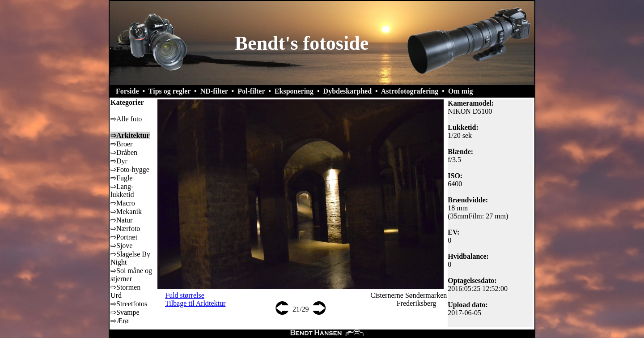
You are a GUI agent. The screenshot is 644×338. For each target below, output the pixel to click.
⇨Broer (121, 144)
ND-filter (214, 91)
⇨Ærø (120, 321)
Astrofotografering (410, 91)
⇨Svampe (125, 312)
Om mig (461, 91)
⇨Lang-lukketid (122, 190)
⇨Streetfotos (129, 304)
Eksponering (294, 91)
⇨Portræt (124, 237)
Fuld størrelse (185, 295)
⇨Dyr (119, 161)
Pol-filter (251, 91)
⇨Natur (121, 220)
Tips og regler (169, 91)
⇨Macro (123, 203)
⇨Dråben (124, 152)
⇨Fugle (121, 178)
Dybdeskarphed (347, 91)
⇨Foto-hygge (130, 169)
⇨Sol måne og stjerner (131, 275)
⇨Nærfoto (125, 229)
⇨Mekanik (126, 212)
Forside (127, 91)
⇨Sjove (121, 246)
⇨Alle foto (126, 119)
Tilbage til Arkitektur (195, 303)
